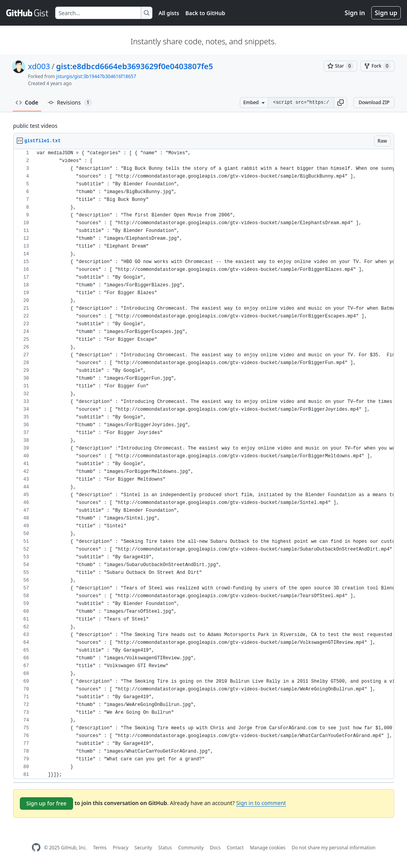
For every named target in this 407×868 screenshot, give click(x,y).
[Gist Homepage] (28, 13)
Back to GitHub (205, 13)
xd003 (39, 66)
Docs (215, 848)
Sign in (355, 13)
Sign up (386, 13)
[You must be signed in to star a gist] (341, 66)
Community (191, 848)
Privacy (121, 848)
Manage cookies (268, 848)
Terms (100, 848)
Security (143, 848)
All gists (169, 13)
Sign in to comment (261, 803)
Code (27, 102)
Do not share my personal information (334, 848)
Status (165, 848)
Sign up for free (47, 803)
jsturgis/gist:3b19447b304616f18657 (96, 76)
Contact (235, 848)
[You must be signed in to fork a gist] (377, 66)
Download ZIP (374, 102)
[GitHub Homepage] (36, 848)
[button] (341, 103)
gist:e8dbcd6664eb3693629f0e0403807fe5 (135, 66)
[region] (204, 464)
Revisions (70, 103)
